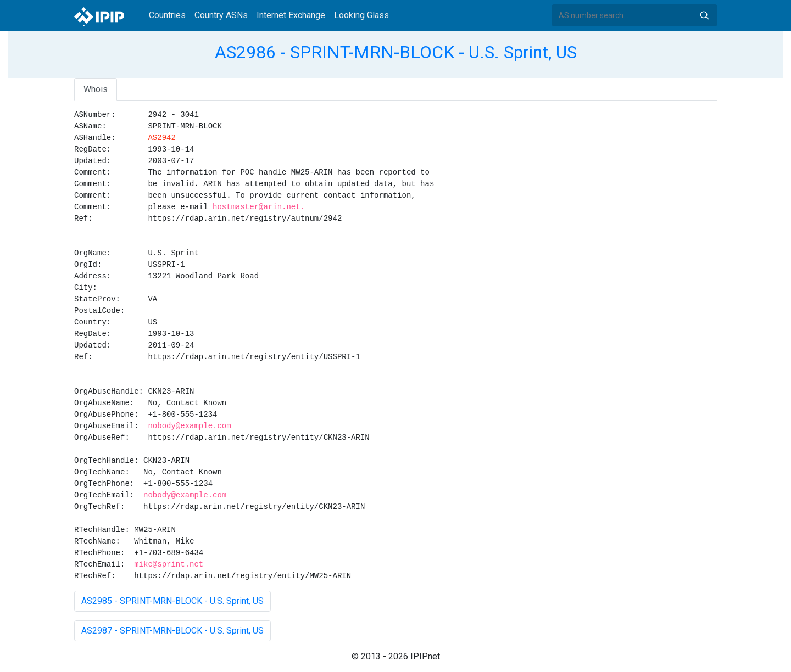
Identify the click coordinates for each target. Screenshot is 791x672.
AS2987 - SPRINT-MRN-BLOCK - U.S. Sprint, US (172, 631)
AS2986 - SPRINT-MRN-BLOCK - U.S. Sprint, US (396, 52)
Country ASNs (221, 15)
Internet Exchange (291, 15)
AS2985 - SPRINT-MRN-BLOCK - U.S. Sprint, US (172, 601)
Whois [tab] (96, 89)
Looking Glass (361, 15)
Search (704, 15)
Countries (167, 15)
